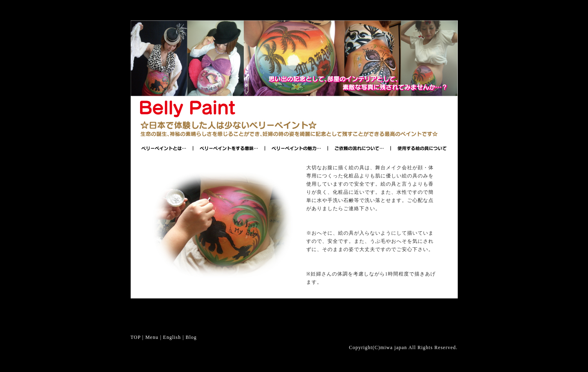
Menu (152, 337)
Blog (191, 337)
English (172, 337)
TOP (136, 337)
